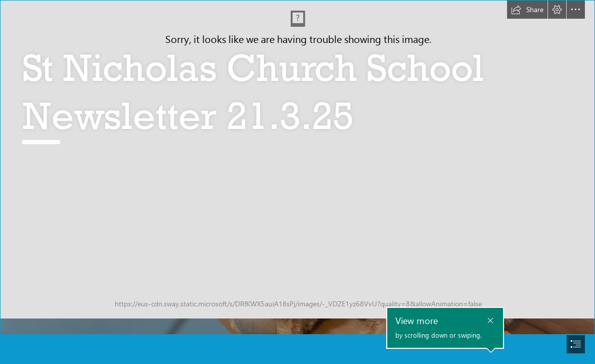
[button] (527, 10)
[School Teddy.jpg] (297, 167)
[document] (297, 182)
